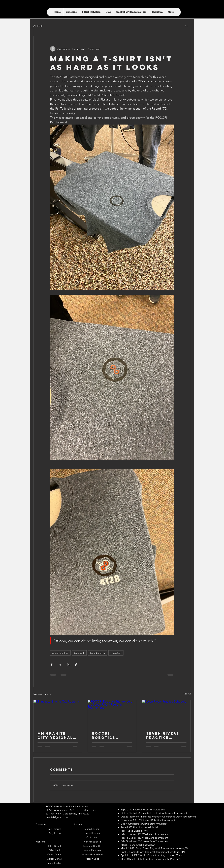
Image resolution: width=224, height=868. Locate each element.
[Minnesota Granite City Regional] (58, 714)
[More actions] (172, 49)
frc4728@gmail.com (57, 817)
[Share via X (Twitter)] (60, 665)
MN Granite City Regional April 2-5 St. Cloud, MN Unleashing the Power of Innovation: (57, 735)
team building (98, 653)
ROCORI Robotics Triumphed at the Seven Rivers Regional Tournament (109, 735)
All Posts (38, 26)
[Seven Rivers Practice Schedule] (166, 714)
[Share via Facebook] (52, 665)
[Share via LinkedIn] (68, 665)
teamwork (79, 653)
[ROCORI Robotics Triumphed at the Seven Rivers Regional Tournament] (112, 714)
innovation (116, 653)
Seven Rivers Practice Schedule (163, 735)
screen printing (60, 653)
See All (187, 694)
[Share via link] (76, 665)
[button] (187, 26)
